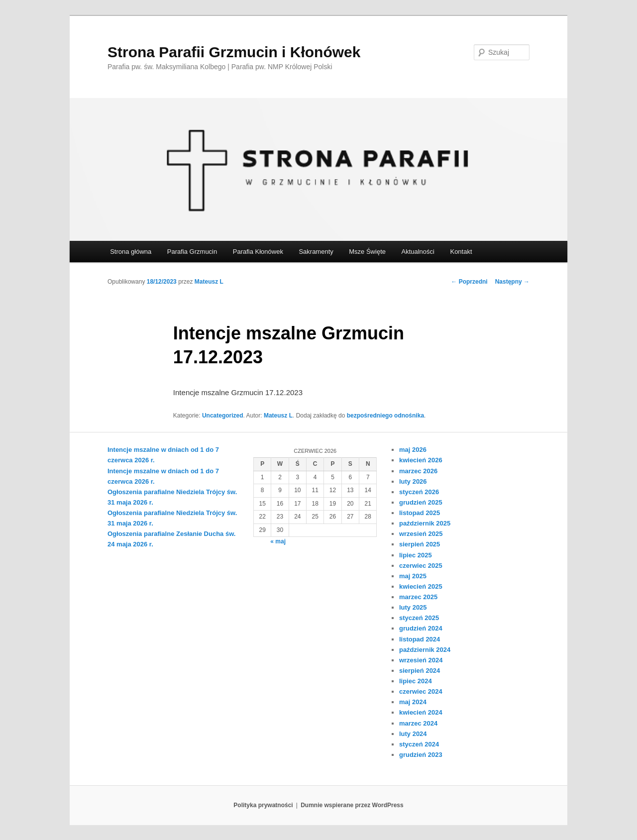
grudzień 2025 (421, 502)
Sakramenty (316, 252)
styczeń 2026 (419, 492)
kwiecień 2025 (421, 586)
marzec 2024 (418, 723)
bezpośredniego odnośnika (385, 416)
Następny (512, 282)
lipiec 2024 (416, 681)
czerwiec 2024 (421, 691)
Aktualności (418, 252)
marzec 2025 (418, 597)
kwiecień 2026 (421, 460)
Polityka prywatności (263, 805)
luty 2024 (413, 734)
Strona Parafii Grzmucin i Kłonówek (234, 52)
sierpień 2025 (420, 544)
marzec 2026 (418, 471)
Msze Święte (367, 252)
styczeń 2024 (419, 744)
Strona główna (131, 252)
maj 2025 (413, 576)
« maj (278, 541)
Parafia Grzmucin (192, 252)
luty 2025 (413, 607)
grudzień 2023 (421, 755)
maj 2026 (413, 450)
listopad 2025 (420, 513)
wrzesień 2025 (421, 534)
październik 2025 (425, 523)
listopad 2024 (420, 639)
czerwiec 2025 (421, 566)
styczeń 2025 (419, 618)
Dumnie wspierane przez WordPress (352, 805)
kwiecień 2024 (421, 712)
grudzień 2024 (421, 628)
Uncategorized (223, 416)
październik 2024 (425, 650)
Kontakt (461, 252)
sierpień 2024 (420, 671)
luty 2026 (413, 481)
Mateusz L (209, 282)
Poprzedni (469, 282)
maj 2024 (413, 702)
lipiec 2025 (416, 555)
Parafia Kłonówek (258, 252)
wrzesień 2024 (421, 660)
